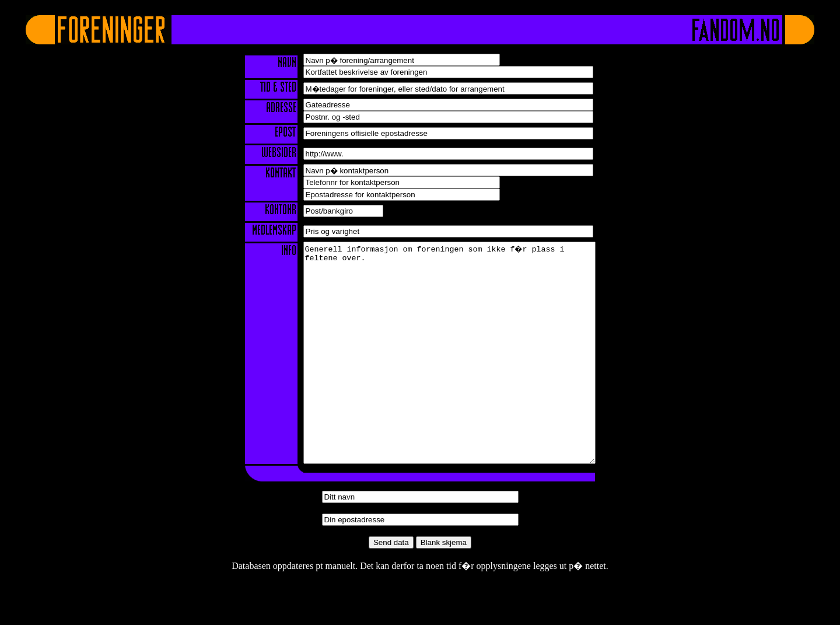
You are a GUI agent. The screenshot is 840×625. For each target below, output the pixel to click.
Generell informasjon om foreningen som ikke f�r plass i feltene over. (449, 375)
